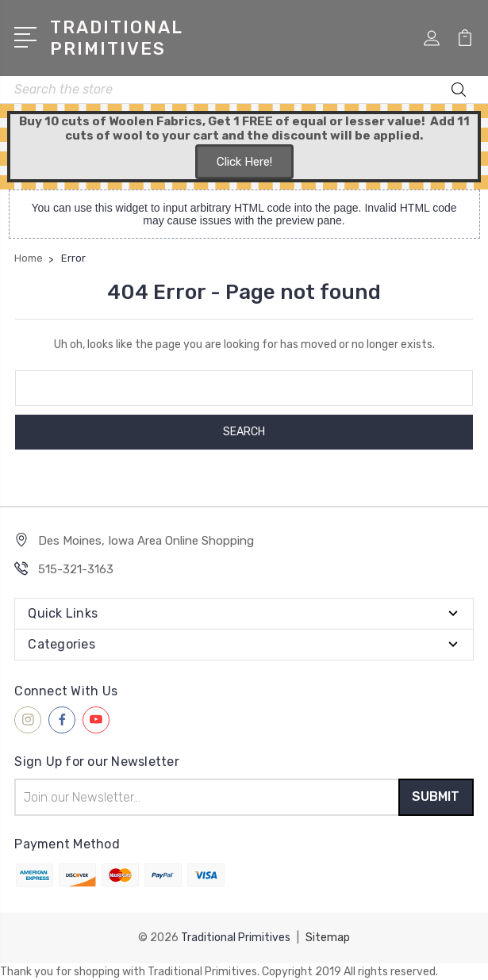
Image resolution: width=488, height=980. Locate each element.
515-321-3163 (76, 569)
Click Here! (244, 162)
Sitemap (328, 938)
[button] (244, 162)
